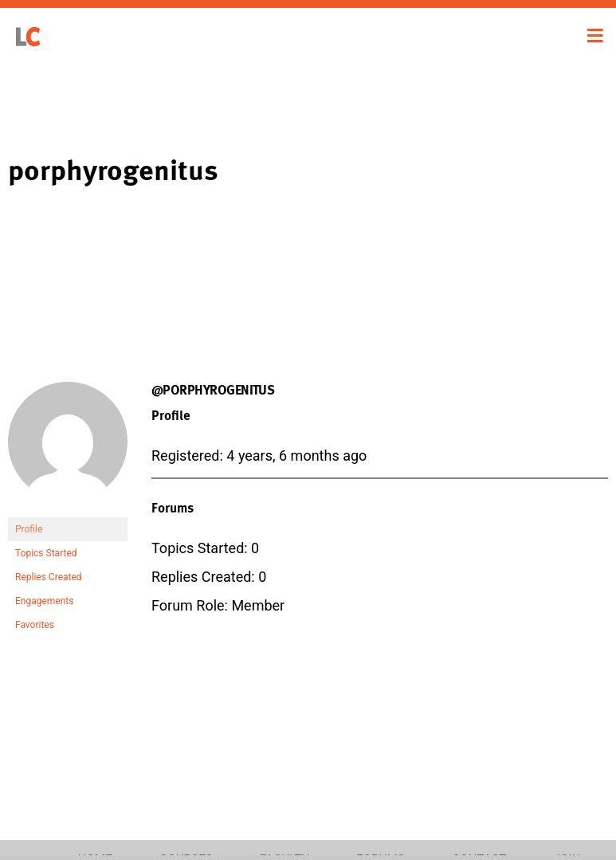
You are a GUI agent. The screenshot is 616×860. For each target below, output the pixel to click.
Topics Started (46, 553)
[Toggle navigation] (595, 36)
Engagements (44, 601)
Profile (29, 529)
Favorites (35, 625)
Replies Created (49, 577)
